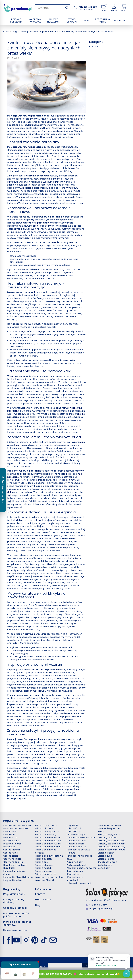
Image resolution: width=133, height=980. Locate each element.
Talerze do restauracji (79, 883)
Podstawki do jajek (77, 865)
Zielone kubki (105, 856)
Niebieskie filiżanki (76, 841)
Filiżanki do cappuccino (48, 831)
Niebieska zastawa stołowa (81, 838)
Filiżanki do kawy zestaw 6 (49, 856)
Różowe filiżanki (75, 871)
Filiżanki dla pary (44, 828)
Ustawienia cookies (15, 930)
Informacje (43, 889)
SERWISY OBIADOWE (72, 20)
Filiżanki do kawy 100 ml (48, 838)
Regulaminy (12, 889)
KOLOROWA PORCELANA (35, 20)
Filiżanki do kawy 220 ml (48, 841)
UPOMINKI (88, 20)
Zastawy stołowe (107, 838)
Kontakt (40, 894)
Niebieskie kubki (75, 844)
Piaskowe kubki (75, 862)
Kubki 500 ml (74, 831)
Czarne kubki (11, 853)
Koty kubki (72, 825)
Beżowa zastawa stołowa (17, 825)
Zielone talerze (106, 859)
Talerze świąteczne (109, 828)
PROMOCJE (119, 20)
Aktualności (97, 46)
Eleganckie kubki (13, 880)
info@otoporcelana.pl (101, 909)
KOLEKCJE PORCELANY (16, 20)
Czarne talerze (12, 856)
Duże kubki (9, 868)
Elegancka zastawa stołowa (14, 873)
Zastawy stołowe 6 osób (111, 844)
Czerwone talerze (13, 862)
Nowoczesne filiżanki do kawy (79, 857)
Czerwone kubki (12, 859)
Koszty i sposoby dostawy (14, 901)
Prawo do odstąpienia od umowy (17, 923)
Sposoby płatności (15, 908)
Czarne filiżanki (12, 850)
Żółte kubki (104, 868)
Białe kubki (9, 835)
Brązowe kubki (11, 841)
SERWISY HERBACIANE (53, 20)
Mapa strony (43, 899)
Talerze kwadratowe (110, 825)
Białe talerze (10, 838)
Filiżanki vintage (44, 871)
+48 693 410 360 (98, 905)
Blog (38, 905)
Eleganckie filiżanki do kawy (18, 877)
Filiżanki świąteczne (46, 874)
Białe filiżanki (10, 831)
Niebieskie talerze (76, 847)
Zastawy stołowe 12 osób (112, 841)
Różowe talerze (75, 877)
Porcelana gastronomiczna (82, 868)
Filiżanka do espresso (47, 825)
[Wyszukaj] (67, 8)
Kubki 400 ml (74, 828)
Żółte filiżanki (105, 865)
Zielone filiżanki (106, 853)
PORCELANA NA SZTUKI (103, 20)
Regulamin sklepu (14, 894)
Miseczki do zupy (76, 835)
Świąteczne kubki (108, 862)
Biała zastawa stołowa (15, 828)
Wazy (101, 831)
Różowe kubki (74, 874)
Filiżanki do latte (44, 859)
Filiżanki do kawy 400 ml (48, 847)
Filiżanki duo (41, 862)
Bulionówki (9, 847)
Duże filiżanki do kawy (15, 865)
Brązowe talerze (12, 844)
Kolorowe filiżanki (44, 880)
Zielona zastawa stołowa (112, 850)
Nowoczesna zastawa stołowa (78, 851)
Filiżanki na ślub (43, 868)
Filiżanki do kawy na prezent (46, 851)
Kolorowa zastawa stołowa (50, 877)
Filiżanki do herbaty (46, 835)
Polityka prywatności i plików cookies (17, 915)
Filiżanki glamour (44, 865)
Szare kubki (73, 880)
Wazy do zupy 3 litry (109, 835)
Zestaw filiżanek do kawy (112, 847)
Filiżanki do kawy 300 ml (48, 844)
